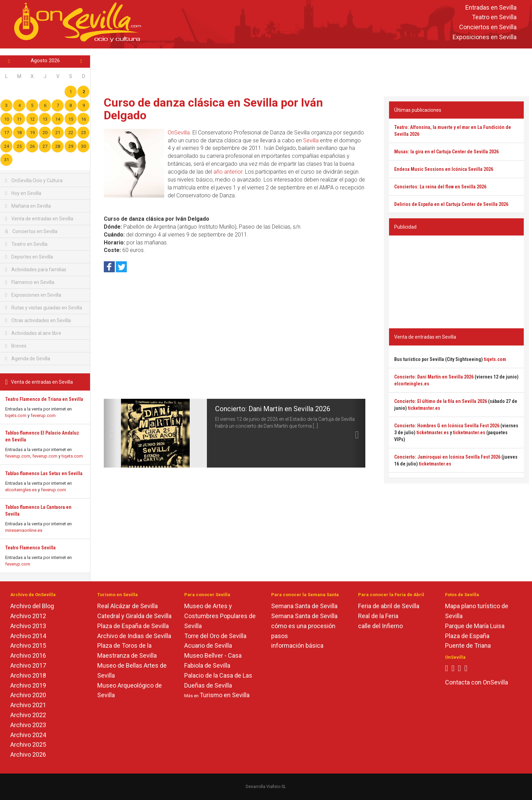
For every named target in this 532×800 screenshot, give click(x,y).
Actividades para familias (36, 270)
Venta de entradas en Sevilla (39, 219)
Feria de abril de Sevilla (389, 606)
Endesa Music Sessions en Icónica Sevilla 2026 (444, 169)
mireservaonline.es (24, 530)
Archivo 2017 (28, 665)
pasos (280, 636)
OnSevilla (179, 133)
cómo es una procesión (303, 626)
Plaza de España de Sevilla (133, 626)
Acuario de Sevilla (208, 645)
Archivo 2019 (28, 685)
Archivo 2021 (28, 705)
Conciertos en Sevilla (488, 27)
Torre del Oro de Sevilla (215, 636)
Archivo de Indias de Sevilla (134, 636)
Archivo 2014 (28, 636)
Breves (16, 346)
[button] (110, 433)
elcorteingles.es (21, 490)
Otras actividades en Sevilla (38, 320)
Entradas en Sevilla (491, 7)
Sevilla (311, 140)
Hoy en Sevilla (23, 193)
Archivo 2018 (28, 675)
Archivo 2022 (28, 715)
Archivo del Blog (32, 606)
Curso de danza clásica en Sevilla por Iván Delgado (213, 109)
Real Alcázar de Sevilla (128, 606)
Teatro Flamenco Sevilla (30, 548)
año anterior (228, 172)
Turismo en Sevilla (225, 695)
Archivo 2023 (28, 725)
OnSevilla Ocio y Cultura (34, 180)
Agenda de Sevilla (28, 359)
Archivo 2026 (28, 754)
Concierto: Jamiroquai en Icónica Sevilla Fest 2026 (447, 457)
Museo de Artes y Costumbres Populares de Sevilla (220, 616)
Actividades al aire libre (33, 333)
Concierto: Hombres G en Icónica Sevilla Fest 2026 (447, 426)
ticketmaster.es (424, 408)
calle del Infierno (380, 626)
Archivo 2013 (28, 626)
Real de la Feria (378, 616)
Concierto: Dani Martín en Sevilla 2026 (273, 409)
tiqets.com (16, 415)
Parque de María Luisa (475, 626)
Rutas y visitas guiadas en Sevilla (44, 308)
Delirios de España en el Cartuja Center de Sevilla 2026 (451, 204)
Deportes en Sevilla (29, 257)
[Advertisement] (311, 71)
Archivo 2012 (28, 616)
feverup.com (43, 415)
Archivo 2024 (28, 735)
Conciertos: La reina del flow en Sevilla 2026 (440, 187)
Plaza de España (467, 636)
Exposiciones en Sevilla (485, 37)
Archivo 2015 (28, 645)
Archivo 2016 (28, 655)
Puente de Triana (468, 645)
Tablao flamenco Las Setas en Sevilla (44, 473)
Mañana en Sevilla (28, 206)
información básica (297, 645)
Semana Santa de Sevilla (304, 606)
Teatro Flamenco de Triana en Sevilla (44, 399)
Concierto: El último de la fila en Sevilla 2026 (441, 401)
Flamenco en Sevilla (30, 282)
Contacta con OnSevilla (476, 682)
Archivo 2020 (28, 695)
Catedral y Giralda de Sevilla (134, 616)
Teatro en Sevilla (494, 17)
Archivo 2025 (28, 744)
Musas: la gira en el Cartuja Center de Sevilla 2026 (446, 152)
